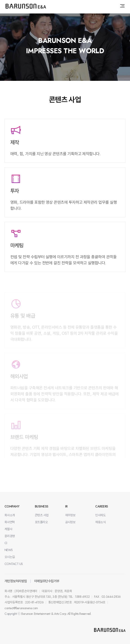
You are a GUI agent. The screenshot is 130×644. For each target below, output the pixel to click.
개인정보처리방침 (16, 581)
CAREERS (101, 506)
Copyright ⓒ (13, 614)
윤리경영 (10, 536)
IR (66, 506)
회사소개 (10, 515)
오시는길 (10, 557)
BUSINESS (42, 506)
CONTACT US (14, 564)
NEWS (9, 550)
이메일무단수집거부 (47, 581)
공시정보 (70, 522)
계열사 (8, 529)
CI (6, 543)
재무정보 (70, 515)
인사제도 (100, 515)
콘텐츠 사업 (42, 515)
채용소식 (100, 522)
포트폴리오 (41, 522)
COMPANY (12, 506)
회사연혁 (10, 522)
